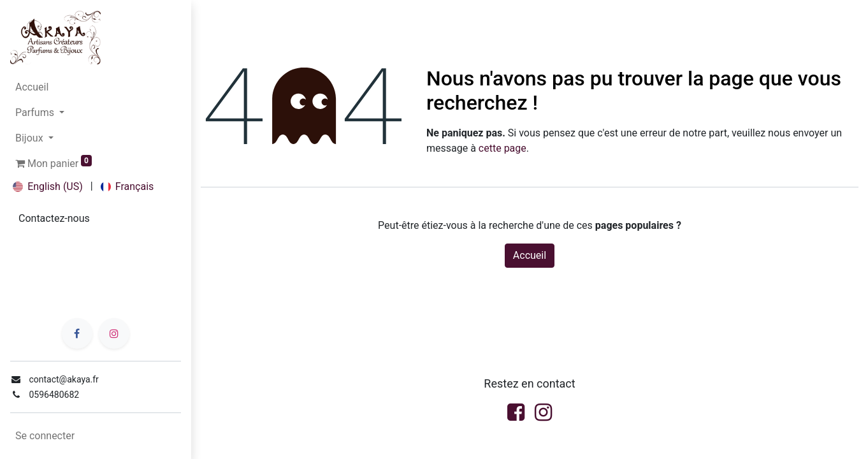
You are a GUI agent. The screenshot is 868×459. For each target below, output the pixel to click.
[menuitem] (96, 87)
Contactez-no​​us (54, 218)
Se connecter (45, 436)
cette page (503, 148)
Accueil (530, 255)
